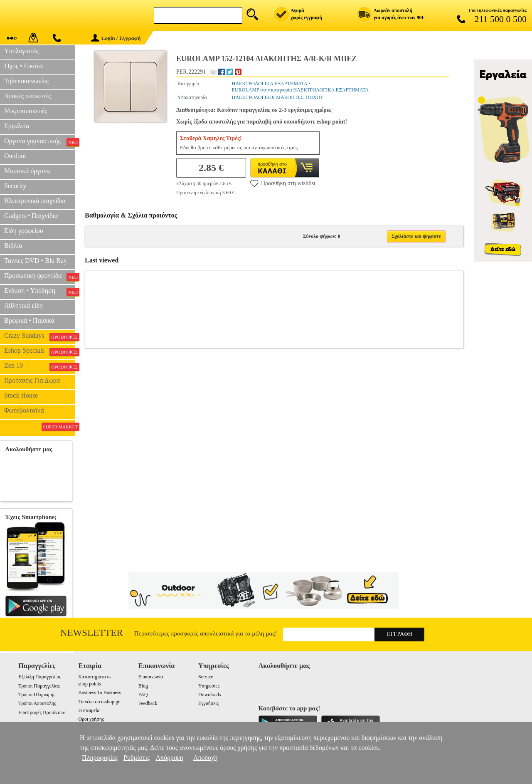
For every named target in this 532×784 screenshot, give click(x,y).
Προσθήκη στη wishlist (283, 183)
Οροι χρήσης (91, 719)
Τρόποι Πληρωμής (37, 695)
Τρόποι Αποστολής (37, 703)
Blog (143, 686)
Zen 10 (39, 366)
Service (206, 677)
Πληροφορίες (100, 758)
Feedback (148, 703)
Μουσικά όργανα (27, 171)
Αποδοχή (206, 758)
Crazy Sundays (39, 336)
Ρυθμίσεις (137, 758)
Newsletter (92, 633)
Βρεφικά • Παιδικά (29, 320)
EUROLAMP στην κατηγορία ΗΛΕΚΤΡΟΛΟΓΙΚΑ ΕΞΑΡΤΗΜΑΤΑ (300, 90)
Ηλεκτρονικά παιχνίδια (35, 201)
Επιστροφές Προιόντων (42, 712)
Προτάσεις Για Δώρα (32, 380)
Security (15, 186)
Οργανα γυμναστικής (39, 142)
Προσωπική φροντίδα (39, 277)
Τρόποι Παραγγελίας (39, 686)
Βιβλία (13, 246)
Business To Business (100, 692)
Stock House (21, 395)
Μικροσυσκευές (26, 111)
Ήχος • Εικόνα (23, 66)
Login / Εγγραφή (116, 38)
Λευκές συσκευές (27, 96)
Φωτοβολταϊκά (24, 410)
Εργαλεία (17, 126)
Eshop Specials (39, 351)
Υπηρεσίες (209, 686)
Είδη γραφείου (24, 231)
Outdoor (15, 156)
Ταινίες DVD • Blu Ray (36, 261)
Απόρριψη (169, 758)
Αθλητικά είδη (23, 305)
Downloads (209, 695)
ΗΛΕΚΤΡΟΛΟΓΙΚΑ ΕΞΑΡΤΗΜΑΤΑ (270, 84)
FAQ (143, 695)
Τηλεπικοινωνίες (26, 81)
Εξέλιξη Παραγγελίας (40, 677)
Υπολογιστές (21, 51)
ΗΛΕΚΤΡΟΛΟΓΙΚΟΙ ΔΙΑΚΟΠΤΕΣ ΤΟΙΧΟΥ (278, 97)
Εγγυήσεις (208, 703)
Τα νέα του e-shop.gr (99, 702)
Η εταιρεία (89, 710)
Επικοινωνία (151, 677)
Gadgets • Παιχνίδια (31, 216)
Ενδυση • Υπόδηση (39, 292)
